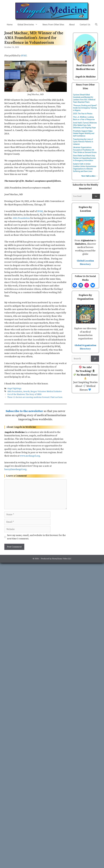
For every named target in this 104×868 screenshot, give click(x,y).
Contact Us (85, 24)
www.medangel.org (30, 456)
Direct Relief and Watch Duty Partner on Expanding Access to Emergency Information (85, 158)
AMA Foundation (21, 218)
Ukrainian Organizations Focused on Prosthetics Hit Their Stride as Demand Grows (85, 150)
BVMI (24, 56)
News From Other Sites (53, 24)
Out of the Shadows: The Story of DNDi (24, 394)
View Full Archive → (89, 176)
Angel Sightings (14, 389)
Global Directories (29, 25)
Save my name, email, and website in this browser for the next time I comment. (36, 537)
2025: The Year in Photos (83, 114)
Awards (26, 392)
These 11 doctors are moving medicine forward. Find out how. (35, 397)
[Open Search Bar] (96, 25)
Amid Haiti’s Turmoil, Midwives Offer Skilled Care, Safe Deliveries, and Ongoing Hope (85, 125)
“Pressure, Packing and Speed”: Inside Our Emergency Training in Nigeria (85, 108)
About (72, 24)
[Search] (95, 359)
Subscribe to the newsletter (24, 411)
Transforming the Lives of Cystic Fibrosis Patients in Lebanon (83, 142)
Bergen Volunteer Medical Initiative (46, 392)
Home (10, 24)
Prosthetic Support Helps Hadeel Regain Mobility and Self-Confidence (84, 133)
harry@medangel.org (15, 469)
